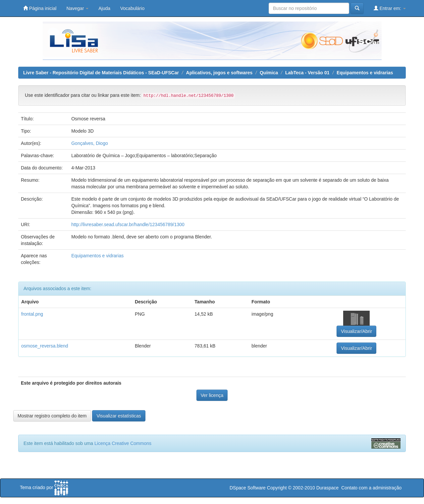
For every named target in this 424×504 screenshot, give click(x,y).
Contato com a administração (371, 488)
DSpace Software (248, 488)
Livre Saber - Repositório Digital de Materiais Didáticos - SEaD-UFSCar (101, 73)
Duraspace (328, 488)
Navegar (77, 8)
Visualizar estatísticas (119, 416)
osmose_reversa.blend (45, 346)
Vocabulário (132, 8)
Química (269, 73)
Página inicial (40, 8)
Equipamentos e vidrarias (365, 73)
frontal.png (32, 314)
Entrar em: (390, 8)
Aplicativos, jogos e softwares (219, 73)
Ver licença (212, 395)
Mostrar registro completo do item (52, 416)
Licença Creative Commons (123, 443)
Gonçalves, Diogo (90, 143)
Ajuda (104, 8)
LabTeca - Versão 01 (307, 73)
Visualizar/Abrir (356, 331)
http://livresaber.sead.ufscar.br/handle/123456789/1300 (128, 224)
